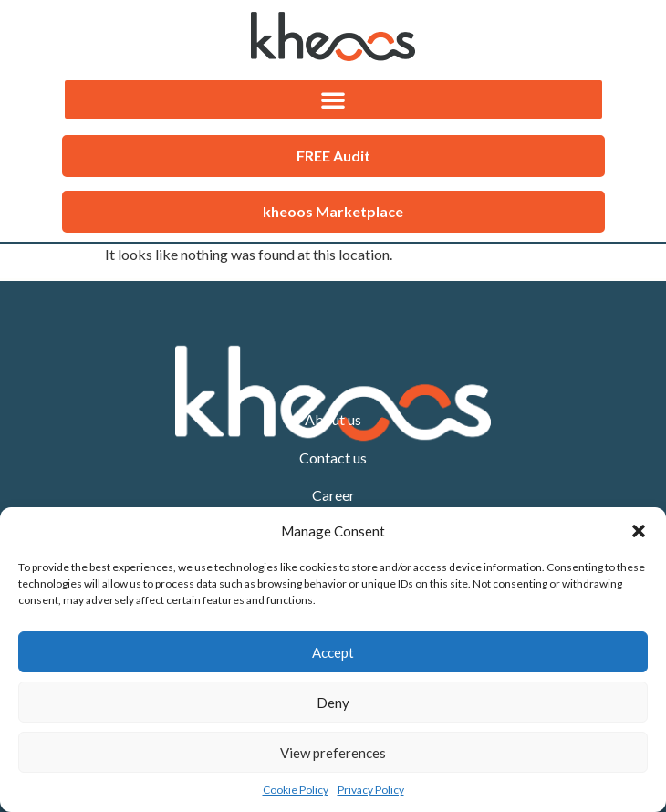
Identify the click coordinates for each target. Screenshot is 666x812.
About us (333, 419)
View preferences (333, 753)
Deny (333, 703)
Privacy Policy (371, 790)
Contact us (333, 458)
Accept (333, 652)
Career (333, 495)
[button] (639, 531)
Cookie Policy (296, 790)
